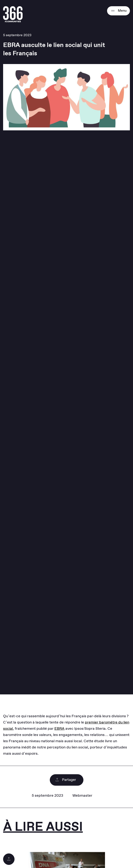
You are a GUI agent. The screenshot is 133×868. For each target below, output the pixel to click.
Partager (66, 780)
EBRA (59, 729)
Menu (118, 11)
